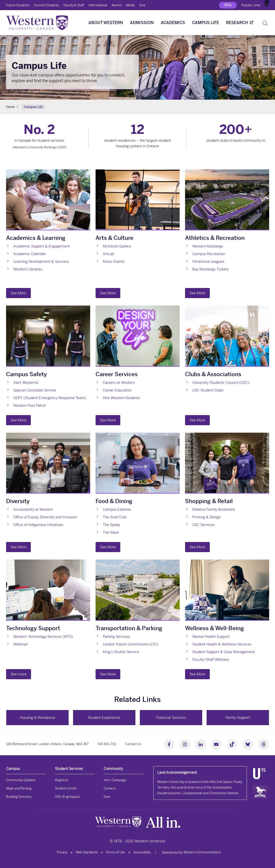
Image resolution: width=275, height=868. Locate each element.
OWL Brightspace (67, 797)
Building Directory (19, 797)
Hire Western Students (121, 398)
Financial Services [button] (171, 718)
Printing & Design (207, 517)
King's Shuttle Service (121, 652)
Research (237, 23)
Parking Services (116, 637)
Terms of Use (115, 852)
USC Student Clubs (208, 390)
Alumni (116, 5)
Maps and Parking (19, 788)
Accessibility (142, 852)
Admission (142, 23)
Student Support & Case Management (224, 652)
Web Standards (87, 852)
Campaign (115, 780)
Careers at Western (119, 383)
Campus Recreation (209, 254)
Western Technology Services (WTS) (43, 637)
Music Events (114, 262)
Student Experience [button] (104, 718)
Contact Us (133, 744)
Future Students (18, 5)
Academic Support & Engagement (41, 246)
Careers (110, 788)
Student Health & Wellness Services (222, 644)
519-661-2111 (107, 744)
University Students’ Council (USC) (221, 383)
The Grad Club (115, 517)
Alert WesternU (26, 383)
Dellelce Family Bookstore (214, 509)
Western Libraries (28, 269)
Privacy (62, 852)
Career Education (117, 390)
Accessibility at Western (33, 509)
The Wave (111, 532)
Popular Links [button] (251, 5)
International (98, 5)
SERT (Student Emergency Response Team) (50, 398)
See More (18, 293)
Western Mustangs (208, 246)
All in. (228, 5)
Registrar (62, 780)
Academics (173, 23)
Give (142, 5)
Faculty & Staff (74, 5)
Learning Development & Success (41, 262)
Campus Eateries (117, 509)
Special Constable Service (35, 390)
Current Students (46, 5)
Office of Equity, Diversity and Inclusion (45, 517)
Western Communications (202, 852)
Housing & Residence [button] (37, 718)
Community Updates (21, 780)
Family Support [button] (238, 718)
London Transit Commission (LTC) (130, 644)
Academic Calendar (30, 254)
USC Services (203, 525)
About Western (106, 23)
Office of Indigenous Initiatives (38, 525)
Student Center (66, 788)
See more (19, 674)
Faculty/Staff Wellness (211, 660)
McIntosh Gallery (117, 246)
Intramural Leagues (208, 262)
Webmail (20, 644)
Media (130, 5)
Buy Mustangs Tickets (210, 269)
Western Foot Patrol (29, 406)
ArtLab (108, 254)
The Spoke (111, 525)
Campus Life (206, 23)
